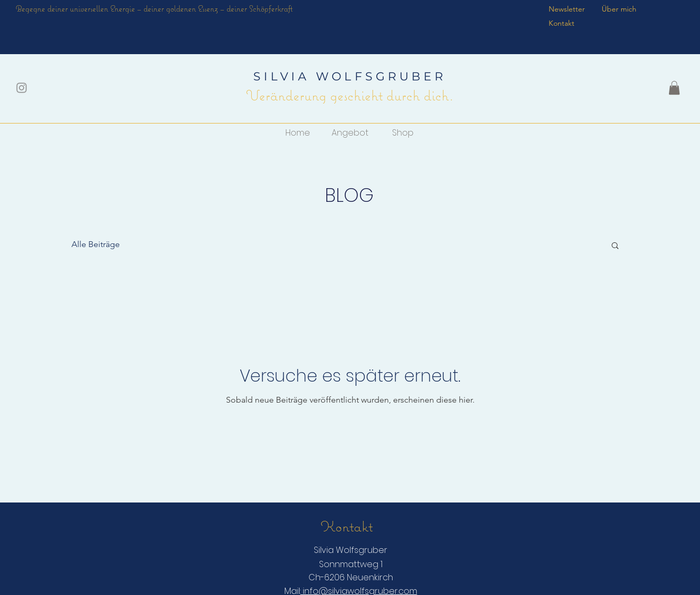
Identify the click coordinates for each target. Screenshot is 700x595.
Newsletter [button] (567, 9)
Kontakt (562, 23)
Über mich (620, 9)
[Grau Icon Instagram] (22, 88)
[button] (674, 88)
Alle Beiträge (96, 244)
